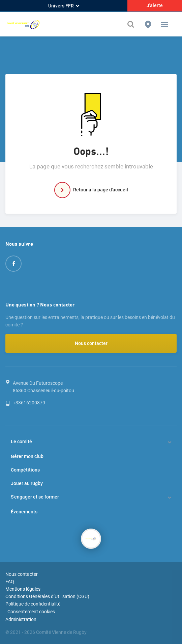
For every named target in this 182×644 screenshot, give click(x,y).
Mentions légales (23, 589)
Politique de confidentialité (33, 604)
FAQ (10, 582)
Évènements (24, 512)
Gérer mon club (27, 456)
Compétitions (25, 470)
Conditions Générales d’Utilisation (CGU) (47, 596)
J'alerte (155, 5)
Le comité (21, 441)
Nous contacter (91, 343)
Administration (21, 619)
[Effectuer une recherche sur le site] (131, 24)
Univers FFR (64, 6)
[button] (164, 24)
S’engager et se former (35, 497)
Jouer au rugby (27, 483)
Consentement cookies (31, 612)
